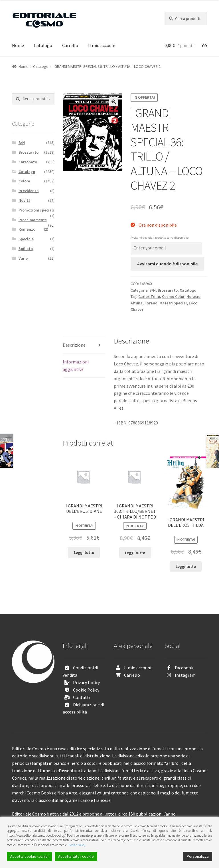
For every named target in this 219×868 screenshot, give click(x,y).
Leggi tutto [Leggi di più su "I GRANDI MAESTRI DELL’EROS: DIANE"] (84, 552)
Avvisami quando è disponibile (167, 264)
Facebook (184, 668)
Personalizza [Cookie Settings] (198, 856)
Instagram (185, 675)
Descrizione (74, 345)
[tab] (84, 345)
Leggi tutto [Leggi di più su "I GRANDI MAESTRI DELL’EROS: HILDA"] (186, 566)
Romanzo (27, 229)
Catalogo (43, 45)
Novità (25, 200)
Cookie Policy (86, 690)
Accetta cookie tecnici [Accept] (29, 856)
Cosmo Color (173, 296)
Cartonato (28, 162)
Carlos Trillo (149, 296)
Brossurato (168, 290)
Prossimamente (33, 220)
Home (18, 45)
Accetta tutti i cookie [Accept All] (76, 856)
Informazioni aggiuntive (76, 365)
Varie (23, 258)
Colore (24, 181)
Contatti (82, 697)
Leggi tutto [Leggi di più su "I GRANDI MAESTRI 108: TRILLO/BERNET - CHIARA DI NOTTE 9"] (135, 553)
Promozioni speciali (36, 210)
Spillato (26, 249)
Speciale (26, 239)
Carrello (70, 45)
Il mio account (102, 45)
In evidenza (29, 191)
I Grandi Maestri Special (166, 303)
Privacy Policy (86, 682)
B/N (153, 290)
